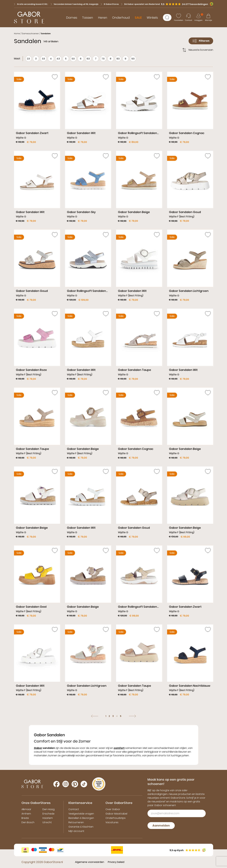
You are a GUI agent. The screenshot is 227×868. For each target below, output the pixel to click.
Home (17, 34)
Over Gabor (113, 809)
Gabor (38, 748)
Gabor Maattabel (116, 814)
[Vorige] (95, 716)
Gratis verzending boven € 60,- (31, 4)
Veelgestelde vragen (81, 814)
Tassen (88, 18)
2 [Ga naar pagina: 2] (109, 716)
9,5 (133, 59)
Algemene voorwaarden (90, 862)
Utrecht (47, 822)
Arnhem (26, 814)
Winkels (152, 18)
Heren (103, 18)
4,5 (58, 59)
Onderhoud (121, 18)
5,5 (73, 59)
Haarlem (48, 818)
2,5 (28, 59)
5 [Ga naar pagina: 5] (121, 716)
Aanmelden (161, 825)
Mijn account (76, 831)
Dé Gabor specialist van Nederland (140, 4)
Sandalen (46, 34)
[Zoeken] (167, 17)
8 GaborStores (110, 4)
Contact (74, 809)
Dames (72, 18)
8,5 (118, 59)
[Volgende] (132, 716)
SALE (138, 18)
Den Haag (49, 809)
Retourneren (76, 822)
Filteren (201, 41)
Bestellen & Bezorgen (81, 818)
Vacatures (112, 822)
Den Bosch (28, 822)
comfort (119, 748)
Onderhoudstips (116, 818)
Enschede (48, 814)
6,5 (88, 59)
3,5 (43, 59)
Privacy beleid (116, 862)
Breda (25, 818)
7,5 (103, 59)
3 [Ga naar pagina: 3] (113, 716)
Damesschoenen (30, 34)
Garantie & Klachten (81, 827)
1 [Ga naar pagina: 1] (106, 716)
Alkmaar (26, 809)
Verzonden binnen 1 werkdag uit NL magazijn (75, 4)
